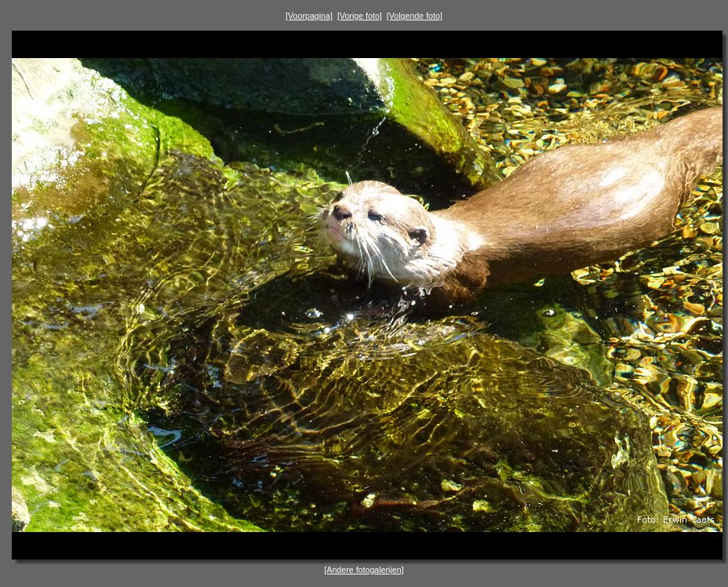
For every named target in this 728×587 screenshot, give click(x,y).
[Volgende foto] (415, 16)
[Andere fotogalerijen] (364, 570)
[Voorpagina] (309, 16)
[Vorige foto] (360, 16)
